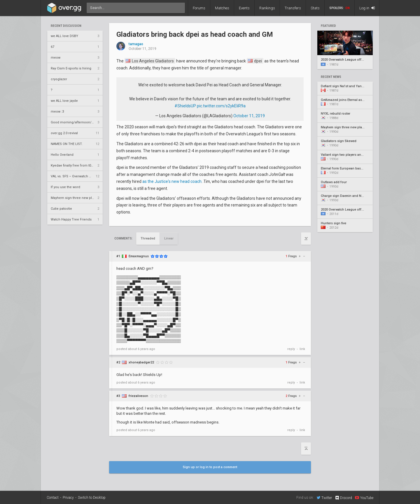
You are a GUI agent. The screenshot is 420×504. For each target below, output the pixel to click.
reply (291, 349)
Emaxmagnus (139, 256)
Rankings (267, 8)
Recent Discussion (66, 26)
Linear (169, 238)
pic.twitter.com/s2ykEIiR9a (221, 106)
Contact (53, 498)
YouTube (364, 498)
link (302, 349)
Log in (367, 8)
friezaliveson (138, 396)
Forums (199, 8)
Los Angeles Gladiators (150, 61)
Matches (222, 8)
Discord (343, 498)
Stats (315, 8)
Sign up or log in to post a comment (210, 467)
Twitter (324, 498)
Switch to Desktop (92, 498)
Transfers (293, 8)
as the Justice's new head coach (172, 181)
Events (244, 8)
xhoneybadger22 (141, 362)
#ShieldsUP (185, 106)
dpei (255, 61)
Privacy (68, 498)
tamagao (136, 44)
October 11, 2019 (249, 116)
